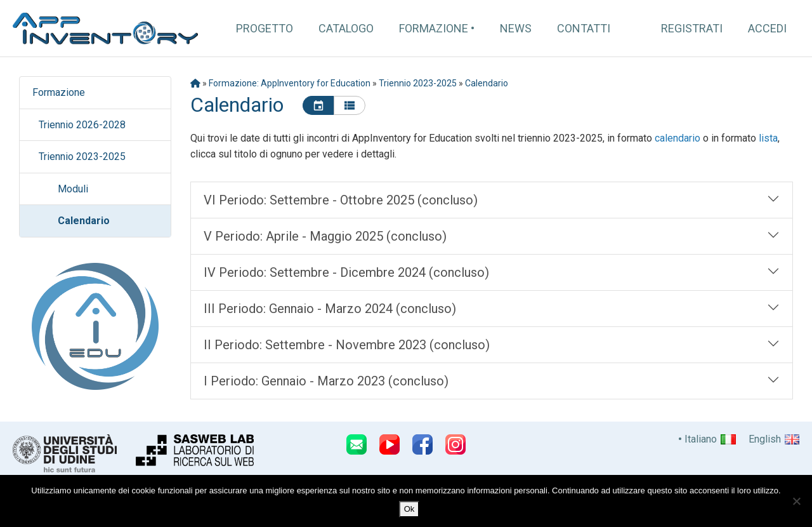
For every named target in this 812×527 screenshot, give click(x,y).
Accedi (767, 28)
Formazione (434, 28)
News (516, 28)
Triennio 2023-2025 (82, 157)
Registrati (692, 28)
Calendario (84, 221)
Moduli (73, 189)
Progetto (265, 28)
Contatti (584, 28)
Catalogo (346, 28)
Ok (409, 509)
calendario (678, 138)
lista (768, 138)
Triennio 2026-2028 (82, 125)
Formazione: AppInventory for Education (290, 83)
